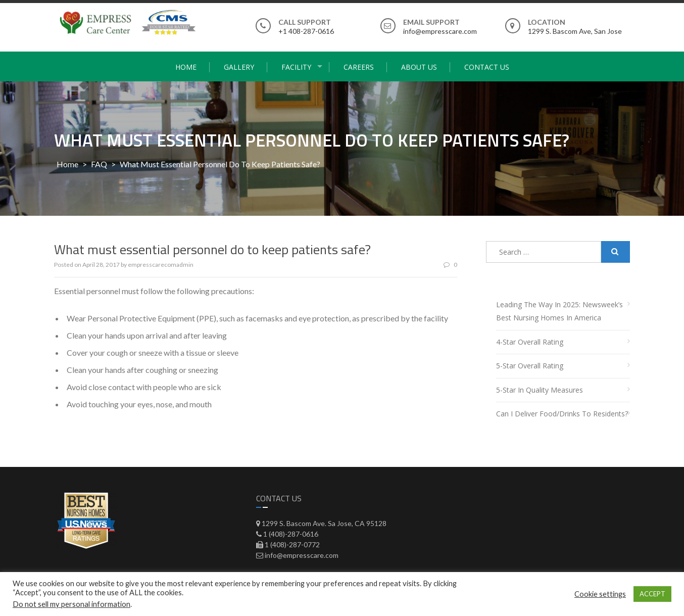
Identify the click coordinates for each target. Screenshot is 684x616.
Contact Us (487, 67)
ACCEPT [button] (652, 594)
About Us (419, 67)
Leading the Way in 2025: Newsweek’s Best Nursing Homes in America (559, 311)
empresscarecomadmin (161, 265)
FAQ (99, 164)
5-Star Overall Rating (530, 366)
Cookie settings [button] (600, 594)
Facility (296, 67)
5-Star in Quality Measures (540, 390)
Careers (359, 67)
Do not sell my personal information (71, 604)
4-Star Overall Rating (530, 342)
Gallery (239, 67)
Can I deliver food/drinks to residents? (562, 414)
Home (186, 67)
